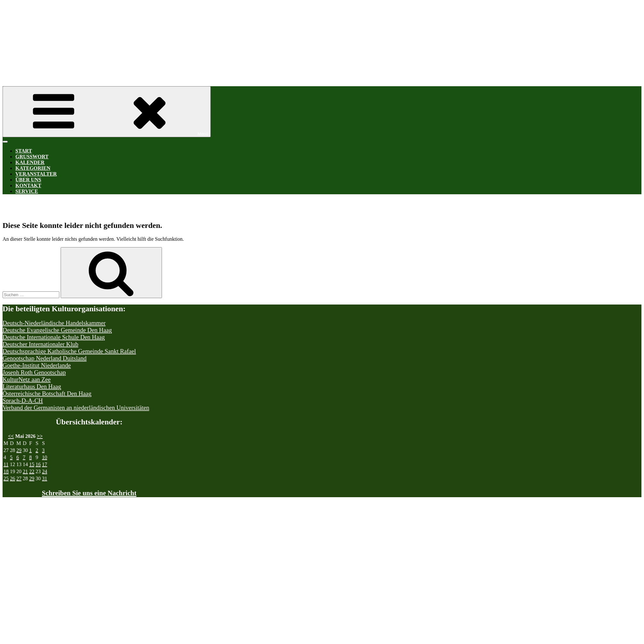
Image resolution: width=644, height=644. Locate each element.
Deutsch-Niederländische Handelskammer (54, 323)
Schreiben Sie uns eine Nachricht (89, 493)
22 (32, 471)
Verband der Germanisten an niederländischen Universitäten (76, 408)
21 (25, 471)
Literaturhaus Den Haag (32, 386)
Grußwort (32, 157)
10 (45, 457)
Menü (107, 112)
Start (24, 151)
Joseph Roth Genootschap (34, 372)
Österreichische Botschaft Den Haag (47, 393)
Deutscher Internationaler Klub (40, 344)
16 (38, 464)
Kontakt (28, 185)
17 (45, 464)
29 (19, 450)
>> (40, 436)
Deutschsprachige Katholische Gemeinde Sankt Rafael (69, 351)
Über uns (28, 180)
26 (13, 478)
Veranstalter (36, 174)
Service (27, 191)
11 (6, 464)
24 (45, 471)
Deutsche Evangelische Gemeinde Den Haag (57, 330)
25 (6, 478)
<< (11, 436)
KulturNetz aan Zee (27, 379)
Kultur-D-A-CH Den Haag (195, 38)
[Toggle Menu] (5, 142)
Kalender (30, 162)
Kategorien (33, 168)
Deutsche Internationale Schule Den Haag (54, 337)
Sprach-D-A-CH (23, 401)
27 (19, 478)
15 (32, 464)
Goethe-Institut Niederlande (37, 365)
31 (45, 478)
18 (6, 471)
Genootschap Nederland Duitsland (45, 358)
